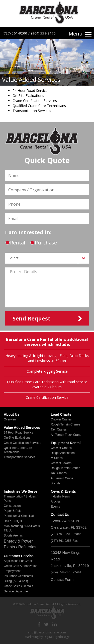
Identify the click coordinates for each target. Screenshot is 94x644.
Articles (56, 502)
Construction (12, 506)
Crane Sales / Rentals (18, 586)
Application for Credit (18, 561)
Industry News (60, 496)
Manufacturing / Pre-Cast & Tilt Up (22, 528)
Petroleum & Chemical (19, 516)
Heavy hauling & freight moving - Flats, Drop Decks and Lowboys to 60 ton (47, 358)
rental (15, 243)
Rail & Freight (13, 521)
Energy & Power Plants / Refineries (20, 544)
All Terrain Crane (62, 478)
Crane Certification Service (47, 397)
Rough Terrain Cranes (66, 424)
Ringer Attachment (63, 453)
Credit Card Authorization (21, 566)
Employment (12, 571)
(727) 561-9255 (61, 541)
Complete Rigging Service (47, 371)
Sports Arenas (13, 535)
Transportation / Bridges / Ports (21, 499)
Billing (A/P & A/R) (16, 581)
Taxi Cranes (59, 430)
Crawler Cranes (61, 419)
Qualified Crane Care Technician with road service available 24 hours (47, 384)
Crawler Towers (61, 463)
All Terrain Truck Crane (66, 435)
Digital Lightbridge (57, 637)
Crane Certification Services (22, 443)
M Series (57, 458)
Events (56, 507)
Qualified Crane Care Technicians (18, 450)
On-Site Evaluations (17, 438)
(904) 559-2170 (43, 33)
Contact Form (62, 579)
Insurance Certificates (18, 576)
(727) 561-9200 (15, 33)
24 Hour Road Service (19, 433)
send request (31, 318)
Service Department (17, 591)
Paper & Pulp (13, 511)
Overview (10, 419)
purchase (44, 243)
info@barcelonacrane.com (47, 632)
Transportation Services (20, 457)
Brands (56, 483)
